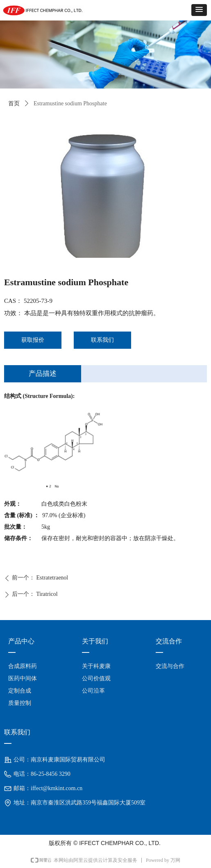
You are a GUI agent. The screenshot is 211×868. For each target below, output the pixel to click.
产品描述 (43, 374)
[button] (199, 10)
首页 (14, 103)
